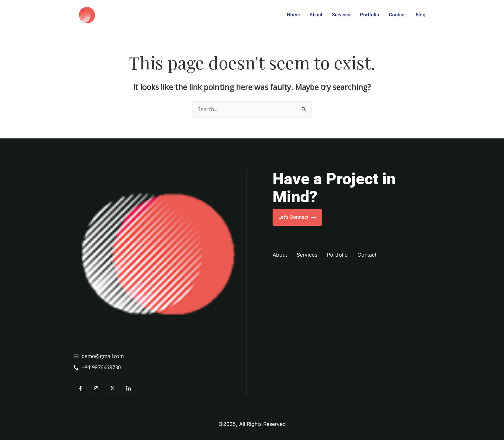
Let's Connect (297, 217)
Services (341, 15)
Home (293, 15)
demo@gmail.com (99, 356)
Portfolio (370, 15)
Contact (397, 15)
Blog (421, 15)
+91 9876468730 (97, 367)
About (316, 15)
